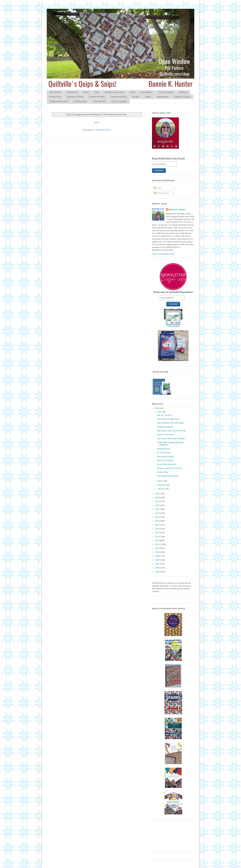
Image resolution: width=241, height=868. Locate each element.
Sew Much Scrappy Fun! (168, 419)
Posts (158, 188)
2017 (158, 525)
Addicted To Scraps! (182, 97)
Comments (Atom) (103, 130)
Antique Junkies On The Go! (169, 468)
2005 (158, 572)
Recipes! (136, 97)
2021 (158, 509)
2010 (158, 552)
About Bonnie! (55, 92)
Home (97, 123)
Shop (97, 92)
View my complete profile (163, 254)
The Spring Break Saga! (168, 476)
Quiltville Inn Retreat (75, 97)
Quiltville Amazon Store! (114, 92)
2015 (158, 533)
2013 (158, 540)
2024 (158, 497)
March (161, 481)
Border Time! (163, 472)
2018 (158, 521)
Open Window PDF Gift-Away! (170, 423)
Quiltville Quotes (80, 101)
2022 (158, 505)
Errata (133, 92)
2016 (158, 529)
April (160, 412)
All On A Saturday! (165, 435)
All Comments (161, 193)
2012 (158, 544)
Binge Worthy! (163, 97)
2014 (158, 537)
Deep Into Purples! (165, 460)
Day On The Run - (165, 415)
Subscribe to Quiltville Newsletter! (173, 292)
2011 (158, 548)
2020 (158, 513)
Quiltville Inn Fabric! (97, 97)
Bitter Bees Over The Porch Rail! (171, 431)
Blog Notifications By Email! (168, 159)
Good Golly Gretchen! (167, 464)
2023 (158, 501)
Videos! (148, 97)
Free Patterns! (147, 92)
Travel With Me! (99, 101)
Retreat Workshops (119, 97)
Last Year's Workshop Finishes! (171, 439)
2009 (158, 556)
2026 (158, 408)
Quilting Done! (163, 449)
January (161, 489)
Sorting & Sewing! (165, 427)
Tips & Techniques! (166, 92)
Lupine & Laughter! (119, 101)
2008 (158, 560)
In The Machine (164, 453)
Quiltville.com (72, 92)
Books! (86, 92)
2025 (158, 494)
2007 (158, 564)
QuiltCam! (183, 92)
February (162, 485)
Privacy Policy (55, 97)
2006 (158, 568)
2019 (158, 517)
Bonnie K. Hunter (177, 210)
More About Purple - (166, 457)
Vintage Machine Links (59, 101)
